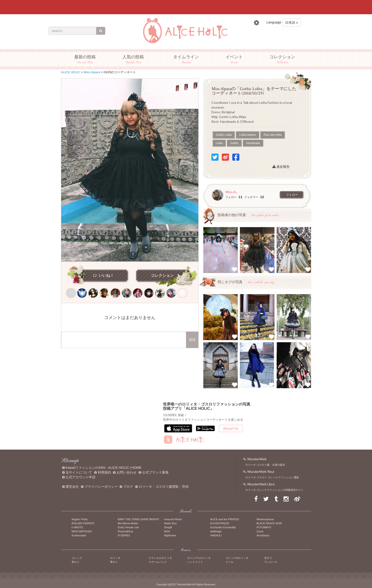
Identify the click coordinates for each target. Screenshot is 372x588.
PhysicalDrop (126, 531)
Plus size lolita (273, 135)
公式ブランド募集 (155, 472)
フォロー (292, 195)
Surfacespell (79, 535)
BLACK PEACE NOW (269, 523)
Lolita (219, 143)
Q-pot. (260, 531)
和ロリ (76, 562)
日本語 (292, 23)
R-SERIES (124, 535)
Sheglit (168, 527)
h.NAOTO (77, 527)
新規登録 (292, 33)
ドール (230, 562)
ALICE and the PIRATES (225, 519)
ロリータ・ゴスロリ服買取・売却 (164, 487)
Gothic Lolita (224, 135)
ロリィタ (115, 558)
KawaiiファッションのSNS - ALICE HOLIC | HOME (103, 468)
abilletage (216, 531)
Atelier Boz (170, 523)
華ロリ (114, 562)
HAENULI (216, 535)
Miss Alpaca (92, 72)
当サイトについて (79, 472)
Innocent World (173, 519)
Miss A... (232, 192)
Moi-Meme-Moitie (128, 523)
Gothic (234, 143)
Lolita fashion (248, 135)
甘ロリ (268, 558)
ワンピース (271, 562)
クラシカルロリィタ (160, 558)
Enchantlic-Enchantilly (223, 527)
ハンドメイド (195, 562)
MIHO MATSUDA (82, 531)
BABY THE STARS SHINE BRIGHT (139, 519)
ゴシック (77, 558)
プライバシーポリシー (101, 487)
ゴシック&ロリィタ (237, 558)
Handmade (253, 143)
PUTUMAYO (264, 527)
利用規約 (104, 472)
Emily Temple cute (128, 527)
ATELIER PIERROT (83, 523)
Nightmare (170, 535)
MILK (167, 531)
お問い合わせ (126, 472)
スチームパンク (158, 562)
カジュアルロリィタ (199, 558)
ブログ (128, 487)
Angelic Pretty (80, 519)
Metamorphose (265, 519)
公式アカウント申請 (80, 477)
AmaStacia (263, 535)
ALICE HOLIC (71, 72)
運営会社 (72, 487)
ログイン (265, 33)
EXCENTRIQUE (220, 523)
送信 (192, 340)
